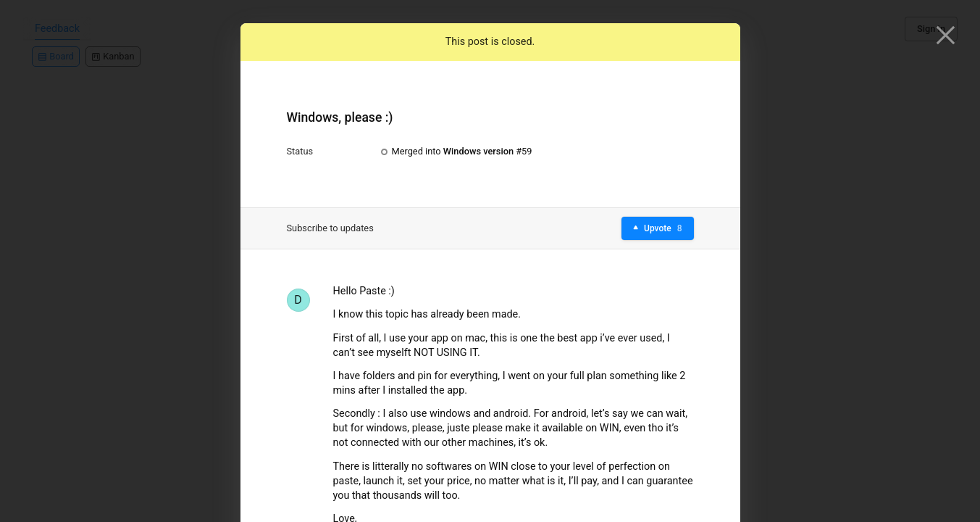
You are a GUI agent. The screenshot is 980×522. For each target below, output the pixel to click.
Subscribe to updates (330, 228)
